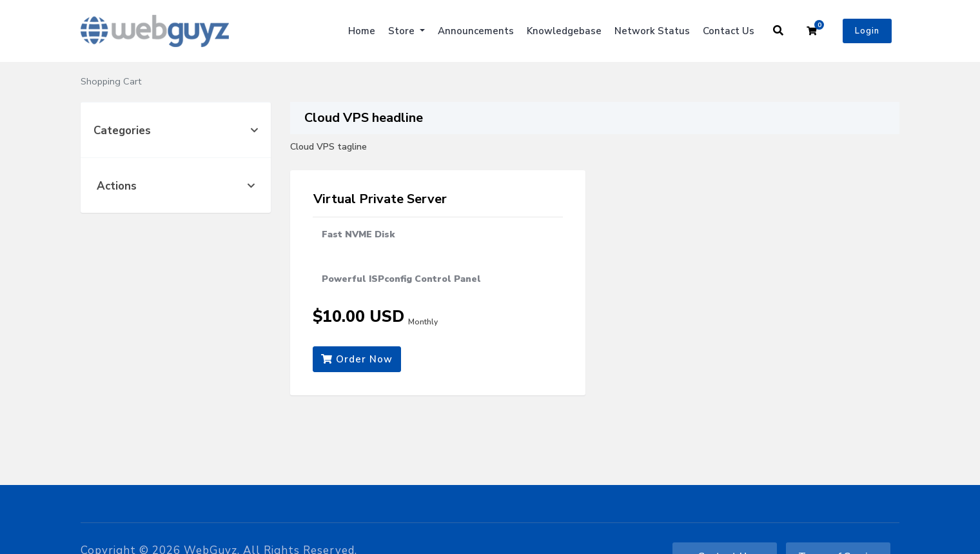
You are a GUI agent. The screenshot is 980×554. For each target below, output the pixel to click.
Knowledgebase (564, 31)
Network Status (652, 31)
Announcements (476, 31)
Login (867, 31)
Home (362, 31)
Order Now (357, 359)
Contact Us (729, 31)
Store (403, 31)
